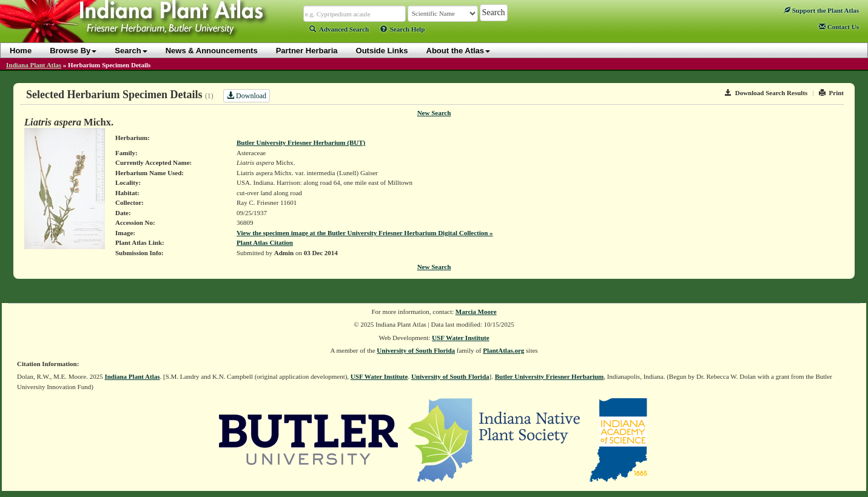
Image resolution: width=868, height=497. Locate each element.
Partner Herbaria (307, 51)
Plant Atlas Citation (265, 242)
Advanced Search (339, 29)
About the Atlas (459, 51)
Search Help (403, 29)
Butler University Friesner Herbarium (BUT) (301, 142)
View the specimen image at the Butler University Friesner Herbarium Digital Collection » (365, 233)
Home (21, 51)
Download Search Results (766, 93)
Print (831, 93)
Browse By (73, 51)
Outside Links (382, 51)
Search (131, 51)
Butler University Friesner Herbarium (550, 376)
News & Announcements (212, 51)
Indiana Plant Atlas (34, 65)
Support (821, 10)
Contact (839, 27)
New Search (434, 113)
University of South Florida (416, 350)
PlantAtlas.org (503, 350)
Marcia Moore (476, 312)
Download (247, 96)
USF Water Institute (461, 338)
